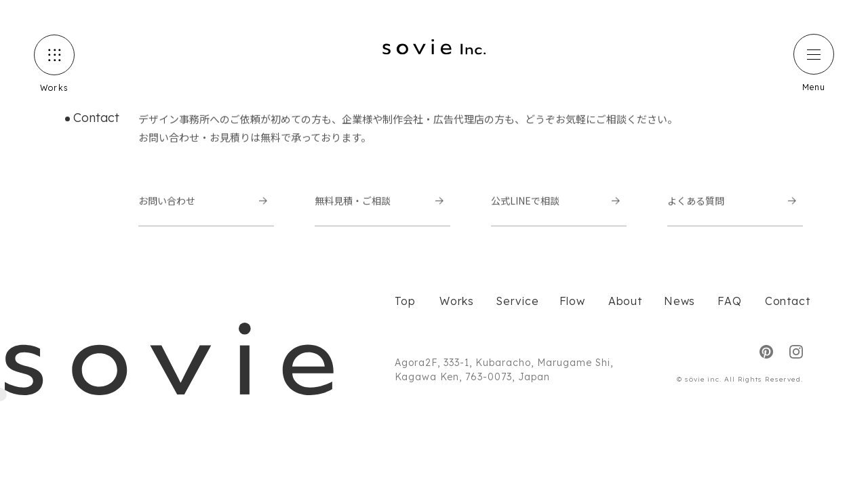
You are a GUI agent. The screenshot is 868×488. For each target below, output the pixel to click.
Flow (570, 301)
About (623, 301)
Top (403, 301)
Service (514, 301)
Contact (784, 301)
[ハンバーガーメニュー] (814, 54)
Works (454, 301)
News (677, 301)
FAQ (728, 301)
